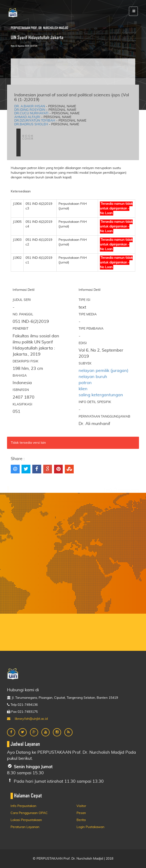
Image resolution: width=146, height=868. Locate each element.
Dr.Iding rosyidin (30, 110)
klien (83, 389)
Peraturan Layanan (25, 827)
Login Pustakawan (90, 827)
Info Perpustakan (23, 806)
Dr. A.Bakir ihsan (30, 106)
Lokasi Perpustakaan (26, 820)
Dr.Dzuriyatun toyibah (35, 121)
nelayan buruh (93, 377)
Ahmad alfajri (27, 117)
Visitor (81, 806)
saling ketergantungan (101, 395)
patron (85, 383)
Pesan (81, 813)
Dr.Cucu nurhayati (31, 113)
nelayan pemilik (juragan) (104, 371)
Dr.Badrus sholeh (31, 124)
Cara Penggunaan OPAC (29, 813)
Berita (81, 820)
